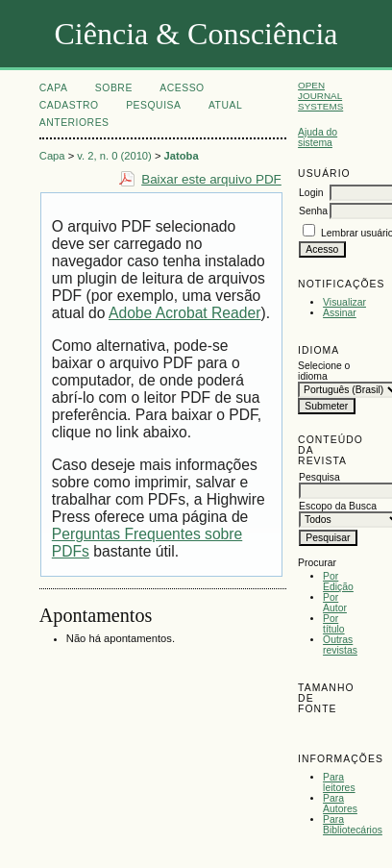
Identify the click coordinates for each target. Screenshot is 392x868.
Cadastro (69, 105)
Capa (54, 88)
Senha (313, 211)
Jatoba (182, 156)
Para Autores (340, 804)
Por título (334, 624)
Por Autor (335, 603)
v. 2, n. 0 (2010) (114, 156)
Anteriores (74, 123)
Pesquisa (153, 105)
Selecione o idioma (324, 371)
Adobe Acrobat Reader (184, 313)
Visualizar (344, 302)
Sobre (114, 88)
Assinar (340, 313)
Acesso (182, 88)
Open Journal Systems (320, 96)
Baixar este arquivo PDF (211, 179)
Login (311, 193)
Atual (225, 105)
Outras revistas (340, 645)
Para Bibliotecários (353, 825)
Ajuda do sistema (318, 137)
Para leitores (339, 782)
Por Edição (338, 582)
